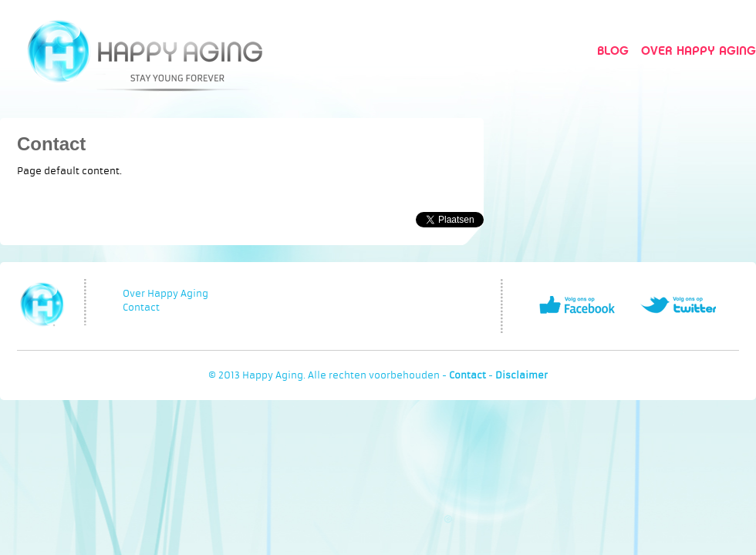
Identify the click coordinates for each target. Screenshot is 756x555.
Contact (51, 144)
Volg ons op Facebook (577, 305)
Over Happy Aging (699, 50)
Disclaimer (521, 375)
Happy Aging (145, 50)
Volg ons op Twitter (678, 305)
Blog (613, 50)
